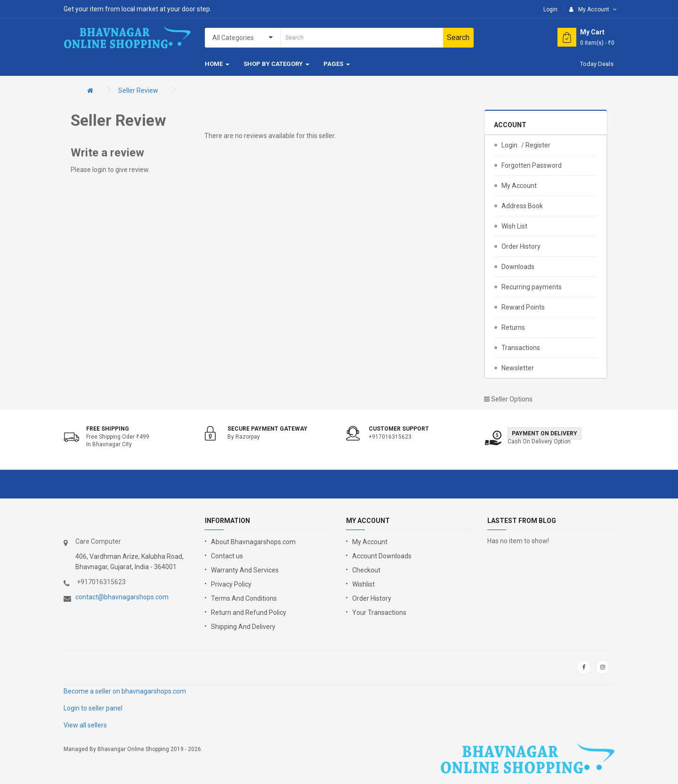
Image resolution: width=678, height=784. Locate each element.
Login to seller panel (93, 708)
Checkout (366, 570)
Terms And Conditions (244, 598)
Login (550, 9)
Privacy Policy (231, 584)
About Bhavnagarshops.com (253, 542)
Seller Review (138, 90)
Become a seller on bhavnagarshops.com (125, 691)
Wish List (514, 226)
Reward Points (523, 307)
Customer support (399, 429)
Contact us (227, 556)
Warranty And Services (245, 570)
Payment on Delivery (545, 433)
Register (538, 145)
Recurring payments (532, 287)
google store (88, 667)
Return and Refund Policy (249, 612)
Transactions (521, 348)
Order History (521, 246)
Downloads (518, 267)
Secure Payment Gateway (267, 429)
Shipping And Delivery (243, 627)
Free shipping (108, 429)
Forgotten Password (532, 165)
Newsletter (518, 368)
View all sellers (85, 725)
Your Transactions (379, 612)
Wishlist (363, 584)
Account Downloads (382, 556)
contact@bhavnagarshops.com (122, 597)
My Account (519, 186)
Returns (513, 327)
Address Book (522, 206)
